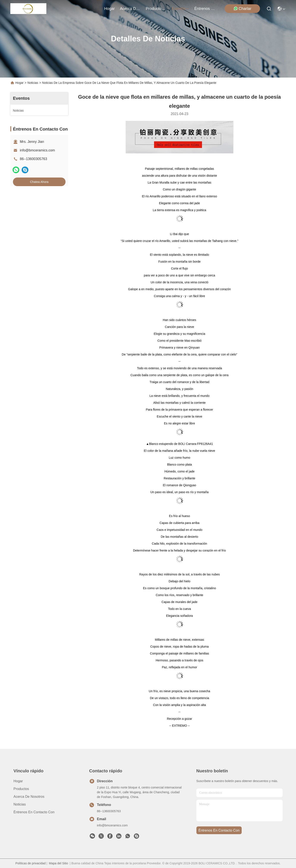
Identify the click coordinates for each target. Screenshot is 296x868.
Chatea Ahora (39, 182)
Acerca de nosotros (29, 797)
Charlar (242, 9)
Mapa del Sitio (59, 863)
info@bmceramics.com (37, 150)
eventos (180, 9)
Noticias (33, 83)
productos (156, 9)
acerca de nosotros (130, 9)
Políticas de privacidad (30, 863)
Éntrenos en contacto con (205, 9)
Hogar (109, 9)
